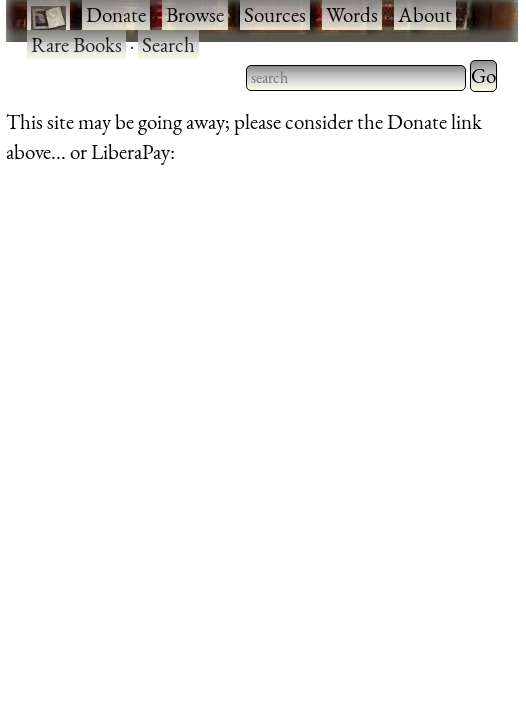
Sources (275, 14)
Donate (116, 14)
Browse (195, 14)
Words (352, 14)
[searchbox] (356, 78)
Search (168, 44)
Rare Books (76, 44)
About (425, 14)
